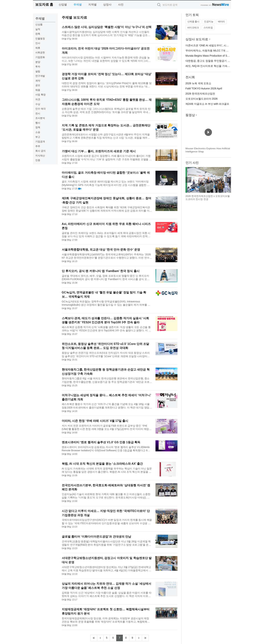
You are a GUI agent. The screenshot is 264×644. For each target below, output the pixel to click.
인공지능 (209, 22)
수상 (38, 104)
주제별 (78, 4)
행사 (38, 123)
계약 (38, 81)
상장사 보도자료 (197, 39)
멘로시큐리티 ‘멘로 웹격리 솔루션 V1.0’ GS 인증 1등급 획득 (101, 442)
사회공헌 (40, 52)
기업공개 (40, 141)
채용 (38, 90)
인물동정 (40, 39)
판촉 (38, 34)
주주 (38, 146)
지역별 (92, 4)
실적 (38, 29)
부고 (38, 137)
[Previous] (100, 638)
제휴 (38, 48)
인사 (38, 43)
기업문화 (40, 57)
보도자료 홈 (44, 4)
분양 (38, 62)
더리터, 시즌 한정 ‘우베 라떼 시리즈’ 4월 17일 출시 (95, 421)
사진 (121, 4)
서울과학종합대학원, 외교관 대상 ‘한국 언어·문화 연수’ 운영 (101, 250)
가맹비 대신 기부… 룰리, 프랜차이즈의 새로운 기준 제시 (99, 151)
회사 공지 (41, 151)
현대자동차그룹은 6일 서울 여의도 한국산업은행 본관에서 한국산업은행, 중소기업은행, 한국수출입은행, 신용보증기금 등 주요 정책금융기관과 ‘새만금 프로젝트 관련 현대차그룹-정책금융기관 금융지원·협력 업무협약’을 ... (107, 380)
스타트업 (208, 28)
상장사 (107, 4)
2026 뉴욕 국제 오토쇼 (198, 83)
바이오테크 (193, 28)
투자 (38, 67)
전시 (38, 113)
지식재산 (40, 156)
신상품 (39, 24)
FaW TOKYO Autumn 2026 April (204, 88)
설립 (38, 71)
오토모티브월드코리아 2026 (202, 99)
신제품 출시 (193, 22)
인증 (38, 160)
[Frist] (94, 638)
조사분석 (40, 118)
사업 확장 (41, 95)
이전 (188, 180)
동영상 (190, 115)
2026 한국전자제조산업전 (200, 94)
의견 (38, 99)
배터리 (221, 22)
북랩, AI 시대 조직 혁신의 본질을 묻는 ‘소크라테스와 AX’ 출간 (102, 464)
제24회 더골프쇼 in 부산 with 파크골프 (207, 104)
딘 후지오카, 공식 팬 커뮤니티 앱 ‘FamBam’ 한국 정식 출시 (101, 271)
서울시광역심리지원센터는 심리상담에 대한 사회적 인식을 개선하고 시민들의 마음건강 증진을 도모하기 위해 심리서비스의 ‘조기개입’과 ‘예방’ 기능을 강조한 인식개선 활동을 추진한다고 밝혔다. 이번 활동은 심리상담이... (106, 34)
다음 (228, 180)
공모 (38, 85)
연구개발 (40, 76)
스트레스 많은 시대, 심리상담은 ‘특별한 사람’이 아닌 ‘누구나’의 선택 (107, 27)
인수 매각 (41, 109)
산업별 (63, 4)
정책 (38, 127)
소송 (38, 132)
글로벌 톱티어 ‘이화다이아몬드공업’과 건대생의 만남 (97, 537)
